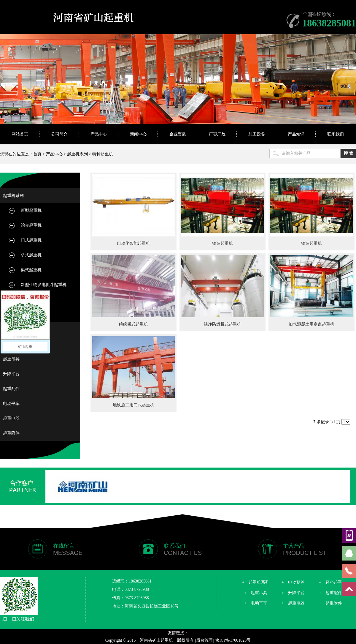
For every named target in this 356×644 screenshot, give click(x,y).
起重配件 (11, 389)
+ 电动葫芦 (293, 582)
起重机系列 (77, 154)
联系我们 (336, 134)
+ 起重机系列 (256, 582)
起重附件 (11, 433)
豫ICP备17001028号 (233, 640)
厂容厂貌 (217, 134)
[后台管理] (205, 640)
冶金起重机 (31, 225)
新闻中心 (138, 134)
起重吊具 (11, 359)
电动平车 (11, 404)
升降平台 (11, 374)
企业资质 (178, 134)
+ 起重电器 (293, 603)
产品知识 (296, 134)
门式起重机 (31, 240)
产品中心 (99, 134)
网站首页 (20, 134)
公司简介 (59, 134)
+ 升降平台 (293, 593)
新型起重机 (31, 210)
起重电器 (11, 418)
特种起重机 (103, 154)
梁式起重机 (31, 270)
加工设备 (257, 134)
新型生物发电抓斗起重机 (44, 285)
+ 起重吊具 (256, 593)
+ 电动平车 (256, 603)
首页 (37, 154)
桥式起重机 (31, 255)
